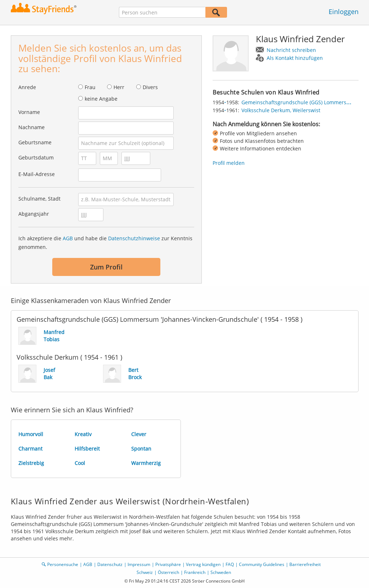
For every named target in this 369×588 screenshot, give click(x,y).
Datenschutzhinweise (134, 238)
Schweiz (145, 572)
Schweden (221, 572)
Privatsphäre (168, 564)
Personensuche (63, 564)
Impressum (139, 564)
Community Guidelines (262, 564)
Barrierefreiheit (305, 564)
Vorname (29, 112)
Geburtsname (35, 142)
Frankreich (195, 572)
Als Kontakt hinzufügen (295, 58)
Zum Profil (106, 267)
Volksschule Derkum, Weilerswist (281, 110)
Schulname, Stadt (39, 199)
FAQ (230, 564)
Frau (90, 87)
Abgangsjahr (34, 214)
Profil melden (229, 163)
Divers (150, 87)
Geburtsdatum (36, 157)
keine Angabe (101, 99)
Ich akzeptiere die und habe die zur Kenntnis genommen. (105, 243)
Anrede (27, 87)
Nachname (32, 127)
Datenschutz (110, 564)
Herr (119, 87)
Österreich (168, 572)
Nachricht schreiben (291, 50)
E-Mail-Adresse (37, 174)
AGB (68, 238)
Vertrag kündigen (203, 564)
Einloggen (344, 12)
